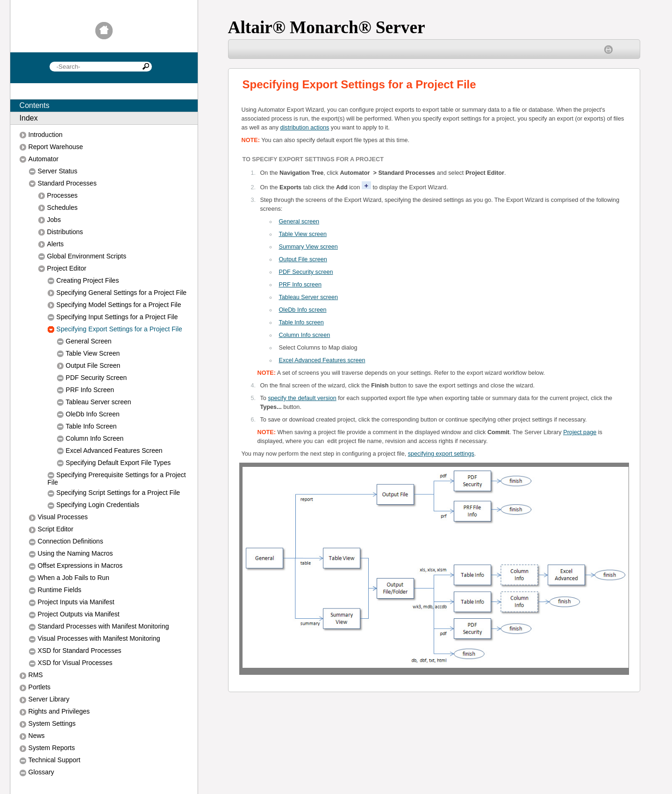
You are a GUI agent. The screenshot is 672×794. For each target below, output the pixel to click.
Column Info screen (305, 335)
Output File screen (303, 259)
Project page (580, 432)
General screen (299, 222)
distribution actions (305, 128)
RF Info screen (300, 285)
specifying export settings (441, 454)
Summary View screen (308, 247)
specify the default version (302, 398)
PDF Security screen (306, 272)
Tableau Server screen (309, 297)
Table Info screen (301, 322)
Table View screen (303, 234)
